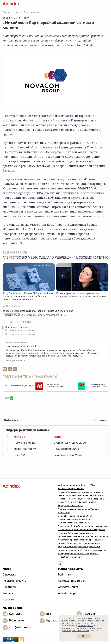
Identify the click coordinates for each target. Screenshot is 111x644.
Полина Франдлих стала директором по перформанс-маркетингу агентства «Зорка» (81, 295)
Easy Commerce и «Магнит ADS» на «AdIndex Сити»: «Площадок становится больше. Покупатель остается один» (28, 297)
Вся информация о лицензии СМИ (75, 516)
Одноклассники (57, 621)
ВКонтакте (16, 621)
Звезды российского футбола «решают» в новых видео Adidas (38, 311)
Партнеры (9, 587)
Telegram (89, 614)
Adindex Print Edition (72, 581)
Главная (7, 12)
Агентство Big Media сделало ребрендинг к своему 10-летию (56, 258)
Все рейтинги (101, 420)
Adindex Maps (67, 593)
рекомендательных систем (76, 631)
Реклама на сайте (14, 581)
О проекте (9, 575)
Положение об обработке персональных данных (82, 526)
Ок (84, 636)
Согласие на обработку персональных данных (81, 530)
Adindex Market (68, 587)
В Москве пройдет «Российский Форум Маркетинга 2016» (35, 315)
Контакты (16, 614)
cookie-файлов (86, 626)
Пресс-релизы (31, 12)
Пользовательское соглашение (74, 523)
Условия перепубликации (71, 489)
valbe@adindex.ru (15, 361)
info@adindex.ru (20, 627)
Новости (17, 12)
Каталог (8, 593)
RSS (49, 614)
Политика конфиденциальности (74, 519)
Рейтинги (65, 575)
